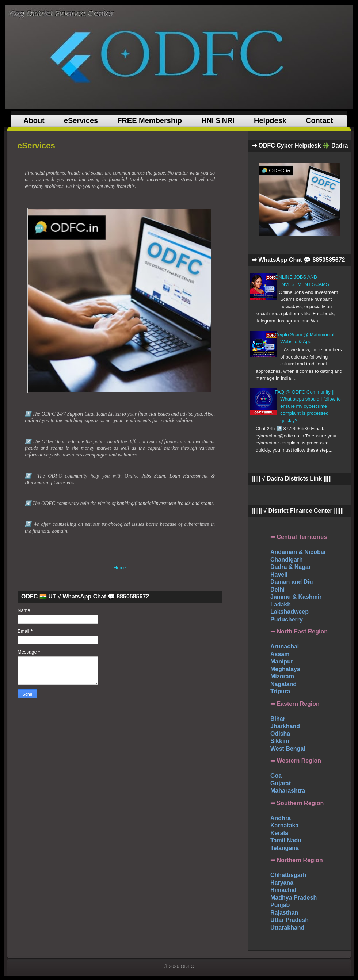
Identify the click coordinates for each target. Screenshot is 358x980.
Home (120, 568)
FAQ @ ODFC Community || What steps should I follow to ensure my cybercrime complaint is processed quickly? (308, 406)
